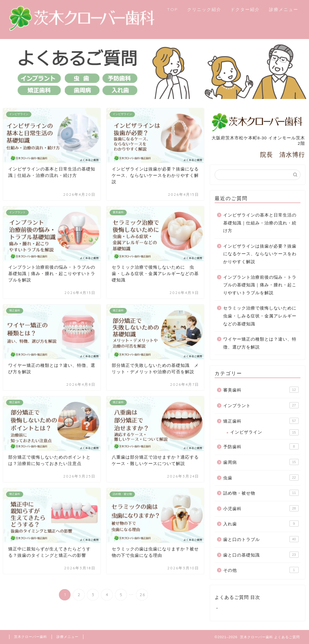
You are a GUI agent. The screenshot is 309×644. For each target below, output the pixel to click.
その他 (261, 570)
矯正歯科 (261, 421)
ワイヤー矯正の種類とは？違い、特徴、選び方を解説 (260, 343)
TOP (173, 9)
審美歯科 (261, 390)
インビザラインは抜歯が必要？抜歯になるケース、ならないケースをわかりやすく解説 (260, 254)
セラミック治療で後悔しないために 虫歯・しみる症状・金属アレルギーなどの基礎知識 (261, 316)
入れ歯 (261, 524)
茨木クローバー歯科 (31, 637)
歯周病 (261, 462)
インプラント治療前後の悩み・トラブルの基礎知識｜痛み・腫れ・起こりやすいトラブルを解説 (260, 285)
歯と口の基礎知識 (261, 555)
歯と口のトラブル (261, 539)
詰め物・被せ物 (261, 493)
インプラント (261, 405)
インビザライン (264, 432)
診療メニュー (284, 9)
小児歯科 (261, 508)
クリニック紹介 (204, 9)
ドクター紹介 (245, 9)
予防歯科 (261, 446)
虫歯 (261, 478)
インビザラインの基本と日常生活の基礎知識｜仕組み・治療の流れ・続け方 (260, 223)
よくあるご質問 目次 (237, 597)
